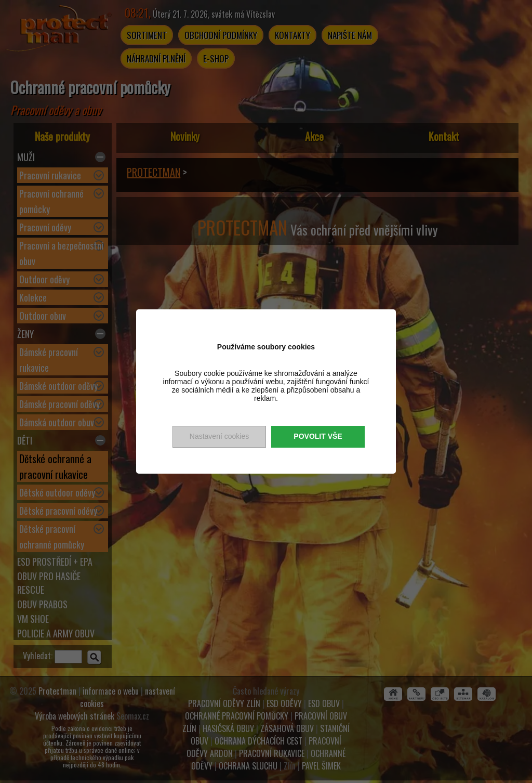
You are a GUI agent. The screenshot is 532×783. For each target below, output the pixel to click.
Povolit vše (318, 436)
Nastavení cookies (219, 436)
